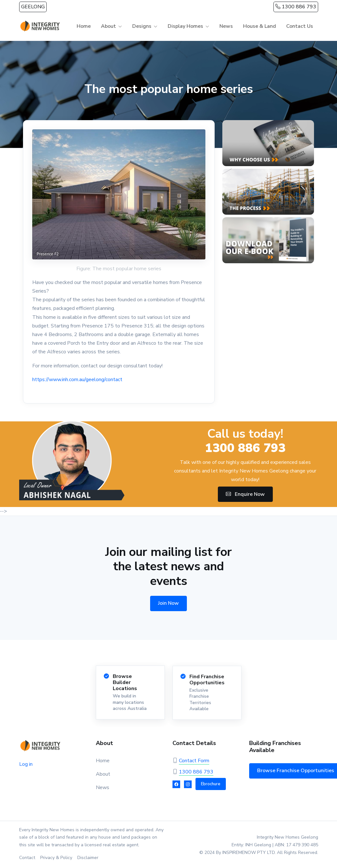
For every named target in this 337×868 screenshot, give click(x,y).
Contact (27, 858)
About (108, 26)
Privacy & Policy (56, 858)
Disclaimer (88, 858)
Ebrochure (211, 784)
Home (84, 26)
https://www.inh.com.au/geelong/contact (77, 380)
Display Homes (185, 26)
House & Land (260, 26)
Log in (26, 764)
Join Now (168, 603)
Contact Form (194, 761)
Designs (142, 26)
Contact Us (300, 26)
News (226, 26)
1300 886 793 (296, 7)
